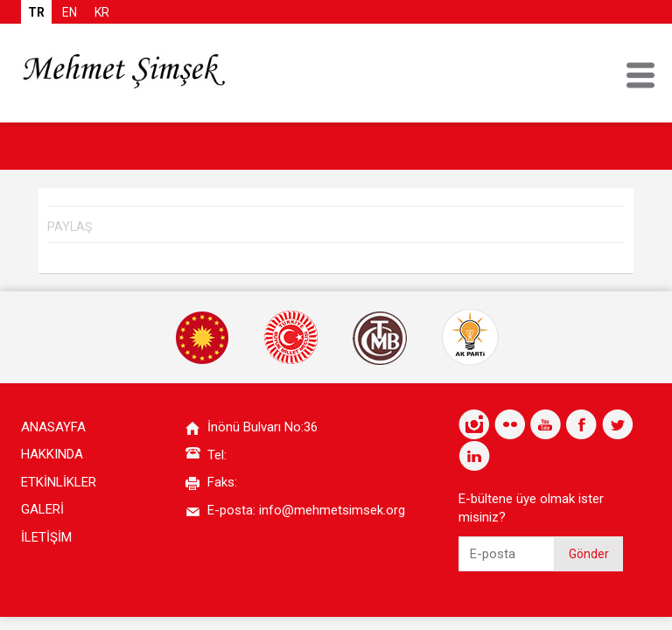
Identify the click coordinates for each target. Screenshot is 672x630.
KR (102, 12)
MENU (640, 75)
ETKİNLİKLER (59, 482)
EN (70, 12)
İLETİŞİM (46, 537)
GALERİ (42, 509)
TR (36, 12)
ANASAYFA (53, 427)
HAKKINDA (52, 454)
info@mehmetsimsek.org (332, 510)
